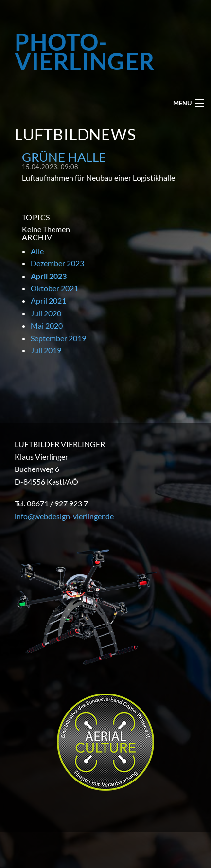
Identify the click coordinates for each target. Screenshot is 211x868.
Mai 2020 (47, 325)
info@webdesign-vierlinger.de (64, 516)
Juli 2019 (46, 350)
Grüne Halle (64, 157)
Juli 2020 (46, 313)
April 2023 (49, 276)
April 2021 (48, 301)
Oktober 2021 (54, 288)
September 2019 (58, 338)
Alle (37, 251)
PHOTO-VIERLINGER (85, 52)
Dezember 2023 (57, 263)
